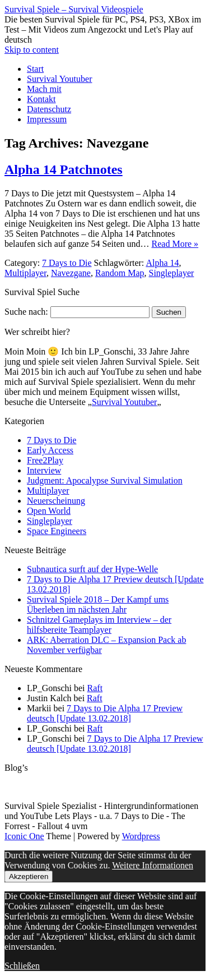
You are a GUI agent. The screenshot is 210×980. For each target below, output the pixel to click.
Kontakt (41, 99)
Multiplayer (25, 273)
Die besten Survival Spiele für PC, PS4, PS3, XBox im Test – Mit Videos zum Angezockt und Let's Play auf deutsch (103, 29)
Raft (95, 688)
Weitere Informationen (153, 865)
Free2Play (45, 460)
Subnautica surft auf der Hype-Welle (92, 569)
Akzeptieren (29, 877)
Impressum (47, 119)
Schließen (22, 966)
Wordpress (141, 836)
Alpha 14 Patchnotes (64, 169)
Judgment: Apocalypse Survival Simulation (105, 480)
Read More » (175, 244)
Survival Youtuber (59, 79)
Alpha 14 (162, 263)
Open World (49, 511)
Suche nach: (26, 312)
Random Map (120, 273)
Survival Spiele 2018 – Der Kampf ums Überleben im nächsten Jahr (98, 604)
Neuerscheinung (56, 501)
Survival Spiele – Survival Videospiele (74, 9)
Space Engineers (57, 531)
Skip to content (32, 50)
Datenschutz (49, 109)
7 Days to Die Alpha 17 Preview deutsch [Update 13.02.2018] (105, 713)
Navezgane (71, 273)
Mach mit (44, 89)
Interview (44, 470)
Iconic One (24, 836)
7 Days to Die (67, 263)
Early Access (50, 450)
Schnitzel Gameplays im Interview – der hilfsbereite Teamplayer (99, 625)
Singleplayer (172, 273)
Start (35, 69)
